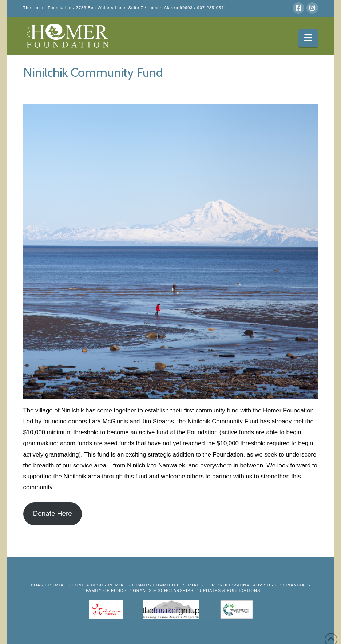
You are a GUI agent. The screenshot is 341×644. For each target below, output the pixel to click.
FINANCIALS (297, 585)
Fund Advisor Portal (99, 585)
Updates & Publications (230, 590)
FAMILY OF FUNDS (106, 590)
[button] (308, 38)
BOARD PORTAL (49, 585)
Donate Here (53, 513)
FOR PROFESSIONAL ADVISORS (241, 585)
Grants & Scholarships (163, 590)
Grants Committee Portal (166, 585)
